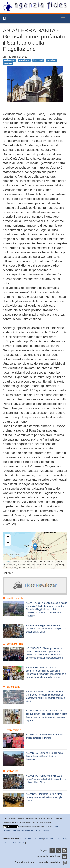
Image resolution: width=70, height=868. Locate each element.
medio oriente (9, 60)
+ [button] (8, 537)
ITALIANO (27, 839)
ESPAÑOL (49, 839)
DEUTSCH (9, 843)
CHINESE (20, 843)
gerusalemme (24, 60)
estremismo (51, 60)
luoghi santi (38, 60)
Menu (7, 19)
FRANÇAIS (61, 839)
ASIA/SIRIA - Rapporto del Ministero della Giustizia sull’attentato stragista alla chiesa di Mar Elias (46, 629)
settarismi (8, 63)
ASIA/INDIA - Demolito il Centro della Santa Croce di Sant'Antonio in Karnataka (44, 756)
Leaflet (7, 562)
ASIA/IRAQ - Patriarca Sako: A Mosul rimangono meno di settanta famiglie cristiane (44, 797)
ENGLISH (38, 839)
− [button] (8, 543)
